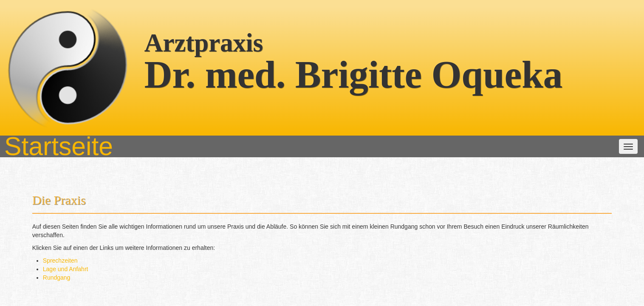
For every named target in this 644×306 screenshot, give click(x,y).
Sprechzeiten (184, 152)
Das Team (256, 68)
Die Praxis (213, 68)
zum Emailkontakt (450, 281)
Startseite (171, 68)
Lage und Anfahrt (190, 161)
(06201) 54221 (346, 281)
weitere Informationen (378, 68)
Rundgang (181, 169)
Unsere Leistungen (310, 68)
